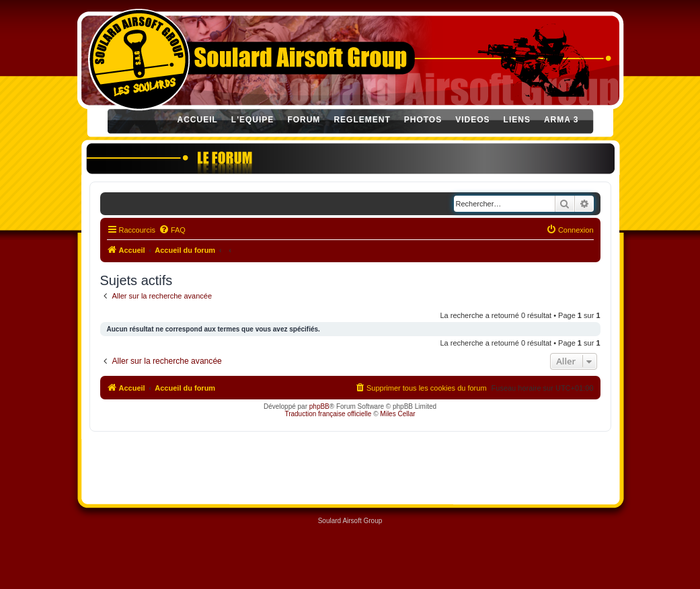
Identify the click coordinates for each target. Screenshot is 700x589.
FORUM (304, 120)
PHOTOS (423, 120)
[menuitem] (172, 230)
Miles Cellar (397, 414)
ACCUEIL (198, 120)
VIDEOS (472, 120)
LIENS (517, 120)
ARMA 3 (561, 120)
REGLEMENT (362, 120)
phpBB (319, 406)
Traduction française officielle (328, 414)
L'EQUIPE (253, 120)
